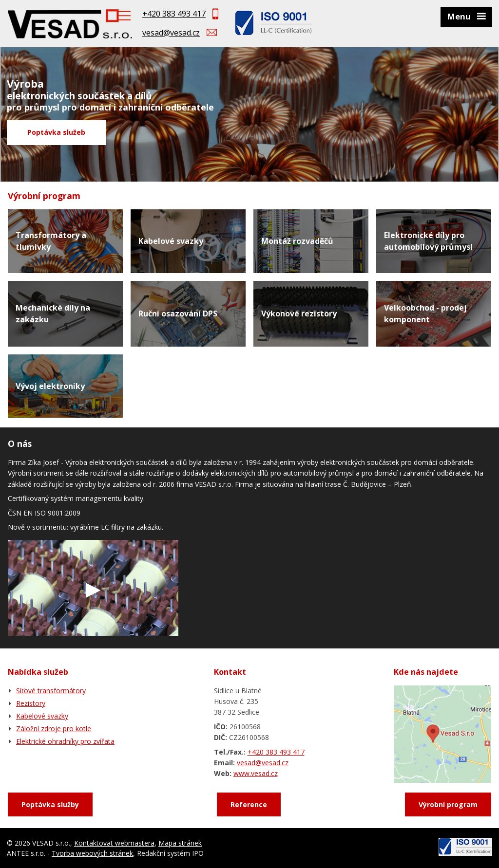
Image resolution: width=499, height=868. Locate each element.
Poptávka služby (50, 804)
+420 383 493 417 (174, 14)
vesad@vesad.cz (171, 33)
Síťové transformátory (51, 691)
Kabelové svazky (42, 716)
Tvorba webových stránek (92, 853)
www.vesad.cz (256, 773)
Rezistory (31, 703)
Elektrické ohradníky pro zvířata (65, 741)
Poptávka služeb (56, 132)
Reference (249, 804)
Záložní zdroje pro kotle (54, 729)
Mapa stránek (180, 843)
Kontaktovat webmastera (114, 843)
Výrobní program (448, 804)
